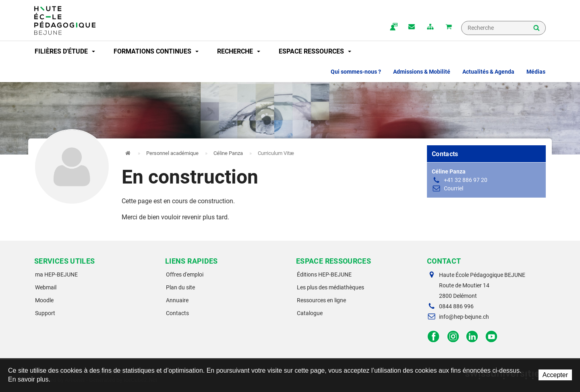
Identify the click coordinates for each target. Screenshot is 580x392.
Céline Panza (228, 153)
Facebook (434, 337)
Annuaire (177, 300)
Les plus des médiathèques (330, 287)
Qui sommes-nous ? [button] (356, 72)
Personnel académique (172, 153)
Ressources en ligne (321, 300)
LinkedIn (472, 337)
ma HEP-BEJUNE (56, 274)
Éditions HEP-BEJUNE (324, 274)
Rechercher (536, 29)
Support (45, 313)
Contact (412, 27)
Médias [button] (536, 72)
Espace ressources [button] (315, 51)
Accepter (555, 375)
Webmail (46, 287)
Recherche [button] (239, 51)
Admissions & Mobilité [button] (422, 72)
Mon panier (449, 27)
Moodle (44, 300)
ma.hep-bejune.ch (393, 27)
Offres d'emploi (185, 274)
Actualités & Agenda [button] (488, 72)
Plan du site (180, 287)
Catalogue (310, 313)
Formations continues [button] (156, 51)
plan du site (430, 27)
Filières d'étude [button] (65, 51)
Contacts (177, 313)
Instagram (453, 337)
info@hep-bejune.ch (464, 317)
